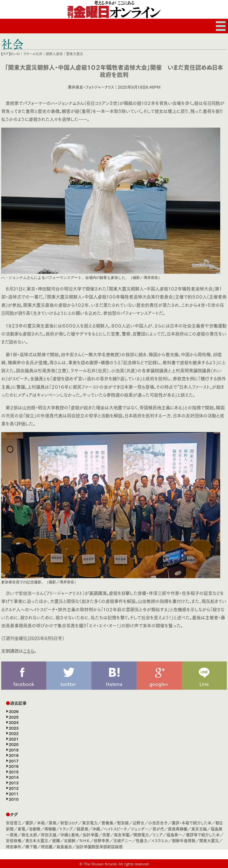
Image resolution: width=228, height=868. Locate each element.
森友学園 (122, 835)
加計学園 (91, 835)
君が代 (158, 829)
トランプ (66, 829)
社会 (12, 44)
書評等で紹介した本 (203, 835)
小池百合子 (158, 823)
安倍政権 (14, 840)
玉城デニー (123, 840)
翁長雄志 (64, 846)
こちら (29, 651)
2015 (14, 772)
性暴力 (142, 840)
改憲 (106, 835)
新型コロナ (69, 823)
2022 (14, 733)
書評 (29, 823)
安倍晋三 (14, 823)
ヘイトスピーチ (115, 829)
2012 (14, 788)
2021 (14, 739)
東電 (21, 829)
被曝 (56, 840)
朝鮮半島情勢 (184, 840)
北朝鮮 (70, 840)
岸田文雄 (49, 835)
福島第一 (174, 835)
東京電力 (90, 823)
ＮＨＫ (85, 840)
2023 (14, 728)
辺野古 (138, 823)
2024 (14, 722)
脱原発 (82, 829)
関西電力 (141, 835)
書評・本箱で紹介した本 (192, 823)
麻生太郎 (29, 835)
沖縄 (96, 829)
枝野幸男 (101, 840)
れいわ (15, 54)
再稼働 (50, 829)
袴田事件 (14, 846)
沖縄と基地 (70, 835)
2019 (14, 750)
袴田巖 (47, 846)
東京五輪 (199, 829)
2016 (14, 766)
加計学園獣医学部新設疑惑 (99, 846)
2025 (14, 717)
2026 (14, 711)
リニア (158, 835)
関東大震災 (75, 54)
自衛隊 (35, 829)
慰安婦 (123, 823)
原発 (53, 823)
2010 (14, 799)
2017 (14, 761)
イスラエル (160, 840)
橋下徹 (31, 846)
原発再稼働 (178, 829)
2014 (14, 777)
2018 (14, 755)
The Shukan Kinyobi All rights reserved (116, 864)
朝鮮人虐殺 (54, 54)
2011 (14, 793)
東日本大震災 (37, 840)
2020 (14, 744)
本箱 (41, 823)
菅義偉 (107, 823)
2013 (14, 783)
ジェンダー (140, 829)
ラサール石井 (33, 54)
